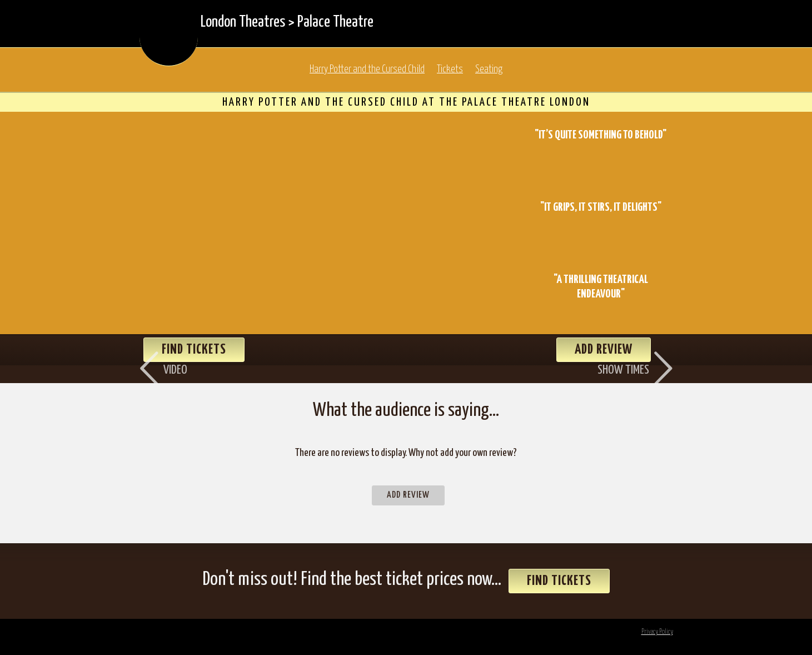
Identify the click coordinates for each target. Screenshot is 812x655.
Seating (489, 70)
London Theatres (243, 22)
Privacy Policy (657, 632)
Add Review (408, 495)
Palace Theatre (335, 22)
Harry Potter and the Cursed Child (367, 70)
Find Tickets (559, 581)
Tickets (450, 70)
